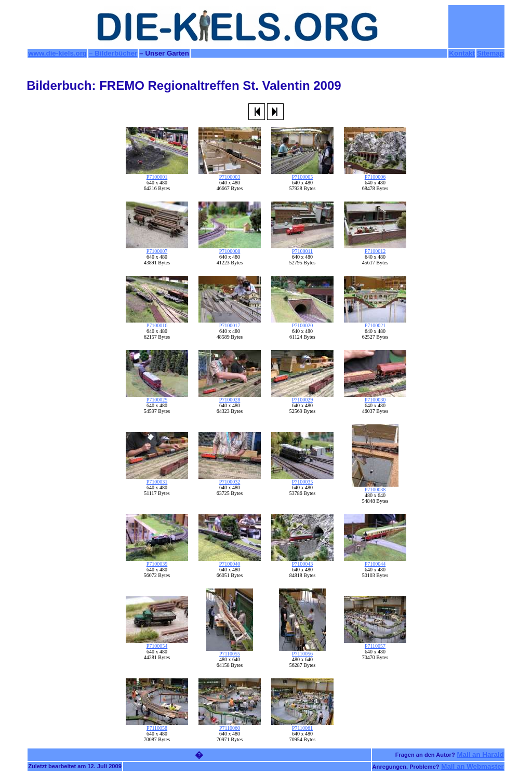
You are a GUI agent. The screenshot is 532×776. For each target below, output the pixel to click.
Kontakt (462, 53)
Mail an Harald (480, 754)
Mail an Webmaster (473, 766)
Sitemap (490, 53)
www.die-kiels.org (57, 53)
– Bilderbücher (113, 53)
